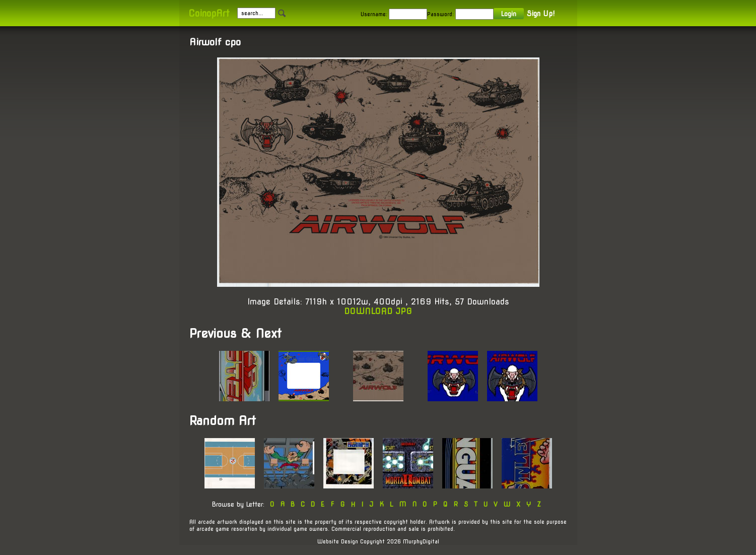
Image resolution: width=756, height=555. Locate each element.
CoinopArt (209, 13)
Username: (374, 14)
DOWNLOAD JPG (378, 311)
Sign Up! (541, 14)
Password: (440, 14)
